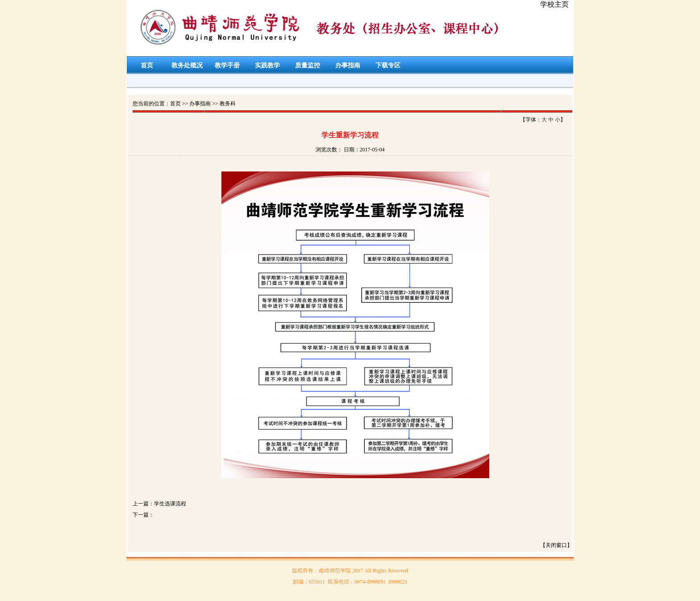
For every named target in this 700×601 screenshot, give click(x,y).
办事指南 (348, 65)
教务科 (228, 104)
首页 (147, 65)
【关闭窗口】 (556, 545)
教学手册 (227, 65)
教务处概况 (187, 65)
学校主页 (554, 4)
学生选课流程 (170, 504)
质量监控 (308, 65)
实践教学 (267, 65)
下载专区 (388, 65)
